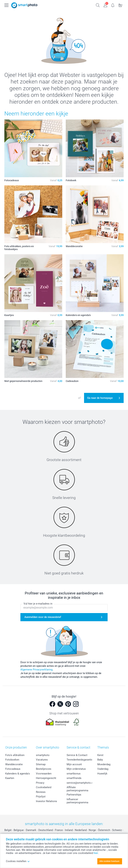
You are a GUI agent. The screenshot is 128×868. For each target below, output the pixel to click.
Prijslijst (41, 797)
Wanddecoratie (14, 764)
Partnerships (74, 795)
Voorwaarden (44, 774)
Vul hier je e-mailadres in (38, 604)
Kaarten (10, 778)
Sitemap (41, 764)
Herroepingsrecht (46, 778)
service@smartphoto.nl (80, 783)
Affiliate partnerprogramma (77, 789)
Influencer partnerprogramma (77, 801)
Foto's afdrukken (15, 755)
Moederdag (104, 764)
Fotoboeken (12, 760)
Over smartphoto (48, 747)
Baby (100, 760)
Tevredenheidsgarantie (80, 760)
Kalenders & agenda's (18, 774)
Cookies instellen (18, 861)
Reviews (41, 792)
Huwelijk (102, 774)
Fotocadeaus (13, 769)
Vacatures (42, 760)
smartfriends (74, 778)
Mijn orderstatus (76, 769)
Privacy (40, 783)
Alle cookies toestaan (109, 861)
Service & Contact (77, 755)
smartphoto (43, 755)
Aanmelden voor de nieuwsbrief (43, 617)
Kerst (100, 755)
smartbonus (74, 774)
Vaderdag (103, 769)
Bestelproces (44, 769)
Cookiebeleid (44, 787)
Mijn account (74, 764)
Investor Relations (46, 801)
